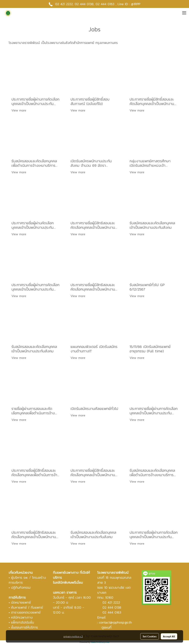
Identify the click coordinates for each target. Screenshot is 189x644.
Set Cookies (150, 636)
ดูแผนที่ (106, 627)
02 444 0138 (84, 4)
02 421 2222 (64, 4)
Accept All (169, 636)
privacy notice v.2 (73, 636)
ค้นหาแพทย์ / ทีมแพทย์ (27, 607)
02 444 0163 (112, 612)
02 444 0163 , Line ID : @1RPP (118, 4)
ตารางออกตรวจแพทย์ (26, 612)
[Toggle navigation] (184, 13)
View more (19, 110)
